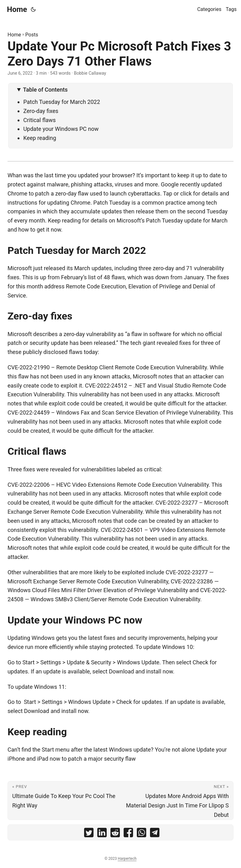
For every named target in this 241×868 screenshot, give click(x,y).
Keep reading (40, 138)
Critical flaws (39, 120)
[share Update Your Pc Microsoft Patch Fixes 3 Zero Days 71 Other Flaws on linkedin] (102, 834)
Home (17, 9)
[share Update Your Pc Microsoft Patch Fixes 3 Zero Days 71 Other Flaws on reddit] (115, 834)
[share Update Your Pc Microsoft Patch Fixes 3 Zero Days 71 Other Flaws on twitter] (89, 834)
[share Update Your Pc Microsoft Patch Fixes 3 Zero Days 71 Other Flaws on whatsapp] (142, 834)
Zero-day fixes (41, 111)
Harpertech (127, 859)
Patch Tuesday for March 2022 (62, 102)
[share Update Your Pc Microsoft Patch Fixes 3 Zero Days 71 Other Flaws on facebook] (128, 834)
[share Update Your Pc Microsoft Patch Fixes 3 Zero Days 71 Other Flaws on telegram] (155, 834)
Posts (32, 35)
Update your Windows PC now (61, 129)
